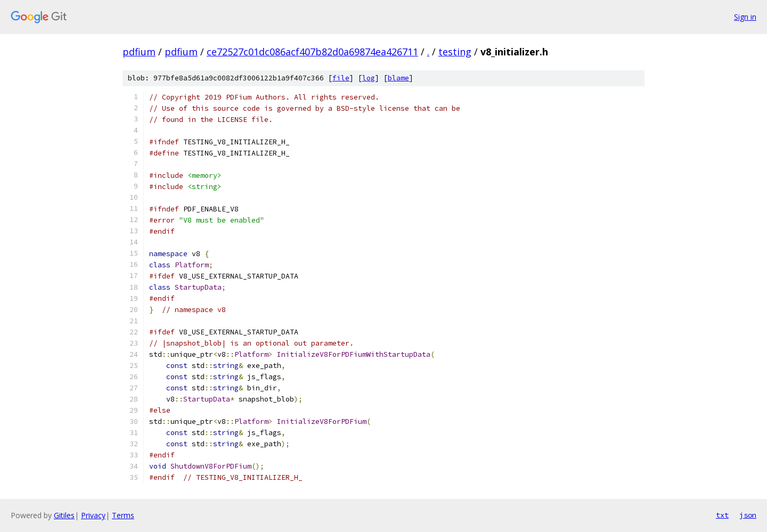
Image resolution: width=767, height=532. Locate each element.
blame (398, 78)
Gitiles (64, 515)
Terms (123, 515)
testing (455, 52)
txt (722, 515)
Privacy (93, 515)
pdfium (139, 52)
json (748, 515)
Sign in (745, 17)
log (369, 78)
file (341, 78)
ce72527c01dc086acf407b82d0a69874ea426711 (312, 52)
